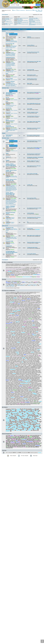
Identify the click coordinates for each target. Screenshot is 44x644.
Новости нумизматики (10, 41)
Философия (15, 239)
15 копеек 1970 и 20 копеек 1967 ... (34, 52)
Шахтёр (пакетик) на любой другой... (34, 154)
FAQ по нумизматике (21, 10)
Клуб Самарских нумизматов (9, 136)
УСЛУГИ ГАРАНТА (30, 213)
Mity (7, 282)
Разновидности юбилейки (10, 55)
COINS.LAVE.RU (5, 226)
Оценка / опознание (14, 80)
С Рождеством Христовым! (32, 247)
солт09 (40, 285)
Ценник (14, 10)
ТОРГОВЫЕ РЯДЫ (6, 138)
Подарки (8, 160)
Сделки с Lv (8, 157)
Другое (15, 204)
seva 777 (15, 283)
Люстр (10, 219)
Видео (12, 41)
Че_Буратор (8, 283)
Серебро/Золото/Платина (10, 177)
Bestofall (7, 286)
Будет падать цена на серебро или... (34, 235)
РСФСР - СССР (9, 49)
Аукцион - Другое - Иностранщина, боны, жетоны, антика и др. (10, 194)
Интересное (10, 239)
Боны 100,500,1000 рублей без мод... (34, 103)
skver (21, 283)
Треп (7, 232)
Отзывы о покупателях (10, 223)
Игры (7, 239)
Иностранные (11, 106)
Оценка (12, 52)
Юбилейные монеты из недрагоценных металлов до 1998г (11, 188)
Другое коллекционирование (10, 120)
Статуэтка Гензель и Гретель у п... (34, 116)
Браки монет (14, 202)
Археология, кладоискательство (10, 126)
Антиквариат (8, 115)
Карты (14, 131)
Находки (11, 131)
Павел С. (24, 282)
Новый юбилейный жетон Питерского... (35, 98)
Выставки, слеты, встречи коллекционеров (11, 41)
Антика (15, 71)
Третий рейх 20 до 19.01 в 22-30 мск (34, 217)
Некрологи (8, 239)
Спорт (15, 238)
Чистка (7, 84)
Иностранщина (9, 68)
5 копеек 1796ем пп (31, 45)
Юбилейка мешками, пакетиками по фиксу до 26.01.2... (35, 24)
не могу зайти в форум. (32, 254)
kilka (18, 282)
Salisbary (29, 285)
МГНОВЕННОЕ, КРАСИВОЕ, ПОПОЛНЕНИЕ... (35, 157)
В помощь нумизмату (10, 82)
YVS (7, 285)
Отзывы (8, 221)
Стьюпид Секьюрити (32, 285)
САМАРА (4, 133)
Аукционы (13, 218)
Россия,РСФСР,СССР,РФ (10, 105)
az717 (30, 282)
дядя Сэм (35, 285)
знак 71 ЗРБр (30, 109)
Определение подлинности (11, 53)
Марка (13, 286)
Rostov (37, 283)
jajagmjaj (12, 285)
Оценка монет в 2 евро (31, 75)
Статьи (12, 83)
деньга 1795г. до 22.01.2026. (32, 174)
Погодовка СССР (14, 185)
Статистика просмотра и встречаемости (10, 65)
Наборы (7, 56)
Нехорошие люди (9, 241)
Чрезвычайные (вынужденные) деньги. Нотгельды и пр (11, 94)
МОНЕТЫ (4, 31)
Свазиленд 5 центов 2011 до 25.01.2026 (7, 19)
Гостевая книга (30, 229)
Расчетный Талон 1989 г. (34, 18)
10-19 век (8, 72)
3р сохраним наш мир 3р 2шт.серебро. (34, 208)
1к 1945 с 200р (8, 25)
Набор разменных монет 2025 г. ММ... (34, 61)
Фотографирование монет (10, 84)
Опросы (12, 237)
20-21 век (11, 72)
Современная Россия (10, 57)
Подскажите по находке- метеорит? (34, 128)
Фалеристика (9, 108)
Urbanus (24, 285)
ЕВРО (7, 74)
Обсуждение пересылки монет (11, 86)
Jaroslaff (36, 282)
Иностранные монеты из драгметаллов (11, 201)
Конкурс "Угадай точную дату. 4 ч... (34, 161)
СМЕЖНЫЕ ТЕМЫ (5, 88)
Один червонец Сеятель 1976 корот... (34, 166)
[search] (22, 5)
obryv (32, 283)
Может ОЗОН (30, 83)
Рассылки (35, 10)
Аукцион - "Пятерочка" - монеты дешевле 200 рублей (11, 207)
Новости (16, 77)
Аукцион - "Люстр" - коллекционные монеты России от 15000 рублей (11, 165)
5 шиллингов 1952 (31, 70)
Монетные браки (9, 79)
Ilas (28, 222)
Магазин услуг (29, 10)
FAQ (39, 10)
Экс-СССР (12, 71)
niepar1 (26, 283)
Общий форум (7, 33)
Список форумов (5, 260)
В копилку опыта (12, 48)
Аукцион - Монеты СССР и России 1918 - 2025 (11, 180)
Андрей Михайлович (21, 285)
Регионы (7, 178)
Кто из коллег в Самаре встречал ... (34, 135)
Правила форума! (39, 11)
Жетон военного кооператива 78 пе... (34, 92)
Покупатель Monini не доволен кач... (34, 242)
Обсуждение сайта (10, 228)
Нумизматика (13, 151)
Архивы (8, 216)
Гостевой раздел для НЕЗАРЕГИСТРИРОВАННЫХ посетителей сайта (12, 252)
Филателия (8, 112)
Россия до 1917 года (10, 44)
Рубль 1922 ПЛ (20, 20)
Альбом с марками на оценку (33, 112)
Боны (7, 102)
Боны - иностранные (9, 203)
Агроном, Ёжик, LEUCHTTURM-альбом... (35, 148)
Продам (7, 144)
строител (19, 285)
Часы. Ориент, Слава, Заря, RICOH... (34, 121)
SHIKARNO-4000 (12, 285)
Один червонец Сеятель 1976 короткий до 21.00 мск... (21, 19)
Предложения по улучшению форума (11, 229)
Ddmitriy (12, 282)
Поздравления (9, 246)
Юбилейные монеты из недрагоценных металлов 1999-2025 (11, 189)
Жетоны (8, 97)
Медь (16, 177)
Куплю (7, 140)
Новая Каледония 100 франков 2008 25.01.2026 (35, 21)
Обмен (7, 153)
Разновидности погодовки (10, 54)
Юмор (12, 238)
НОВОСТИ (29, 37)
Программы (13, 85)
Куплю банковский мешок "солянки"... (34, 141)
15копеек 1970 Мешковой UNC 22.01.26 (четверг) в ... (21, 23)
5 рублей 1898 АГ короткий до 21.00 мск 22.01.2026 (21, 21)
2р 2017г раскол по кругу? (32, 79)
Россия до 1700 (14, 176)
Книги (9, 85)
